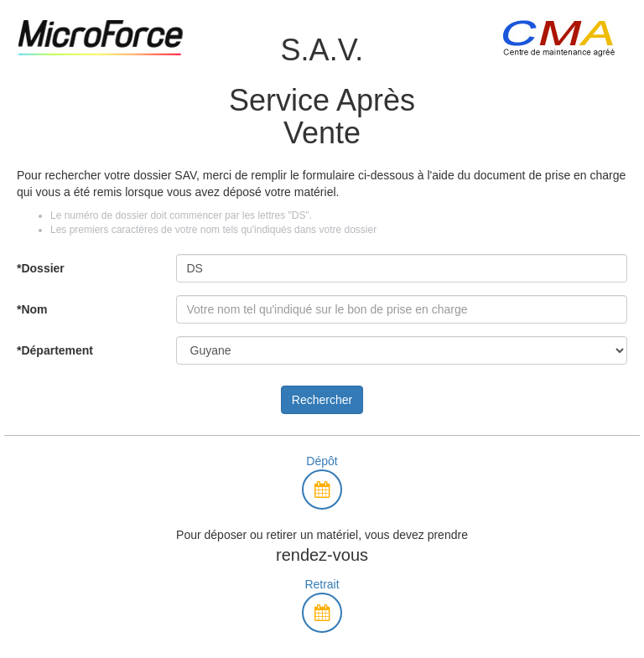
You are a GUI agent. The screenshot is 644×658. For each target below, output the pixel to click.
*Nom (32, 309)
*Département (55, 350)
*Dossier (41, 268)
